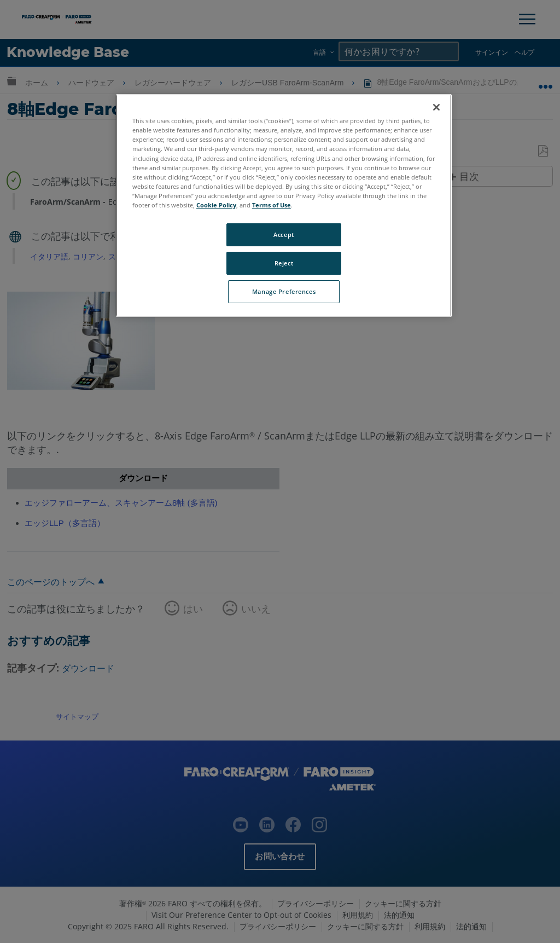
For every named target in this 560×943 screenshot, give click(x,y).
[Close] (436, 107)
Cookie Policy (216, 205)
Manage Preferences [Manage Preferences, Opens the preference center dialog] (284, 291)
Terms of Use (272, 205)
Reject (284, 263)
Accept (284, 235)
